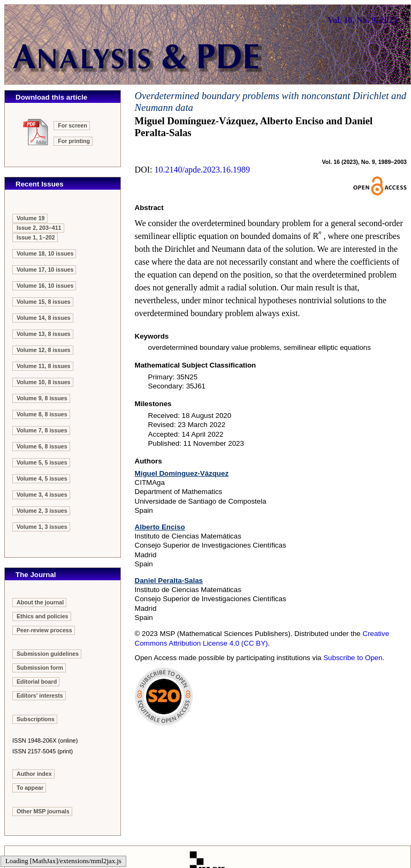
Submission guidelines (48, 654)
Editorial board (37, 682)
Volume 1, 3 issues (42, 527)
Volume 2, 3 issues (42, 511)
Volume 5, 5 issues (42, 462)
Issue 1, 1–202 (36, 237)
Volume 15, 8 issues (44, 302)
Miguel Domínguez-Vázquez (182, 473)
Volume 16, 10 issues (45, 286)
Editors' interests (40, 695)
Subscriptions (36, 719)
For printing (74, 141)
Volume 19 (31, 218)
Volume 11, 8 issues (44, 366)
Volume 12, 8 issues (44, 350)
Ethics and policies (43, 616)
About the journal (40, 602)
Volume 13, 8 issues (44, 334)
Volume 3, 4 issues (42, 495)
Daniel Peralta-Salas (169, 581)
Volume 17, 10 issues (45, 270)
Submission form (40, 668)
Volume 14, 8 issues (44, 318)
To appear (30, 788)
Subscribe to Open (353, 658)
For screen (73, 125)
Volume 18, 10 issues (45, 253)
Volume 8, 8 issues (42, 414)
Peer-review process (44, 630)
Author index (34, 774)
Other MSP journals (43, 811)
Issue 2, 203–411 (39, 228)
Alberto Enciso (160, 527)
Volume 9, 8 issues (42, 398)
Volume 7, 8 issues (42, 430)
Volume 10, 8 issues (44, 382)
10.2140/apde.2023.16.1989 (202, 170)
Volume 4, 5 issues (42, 478)
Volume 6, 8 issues (42, 446)
